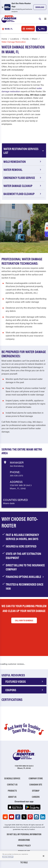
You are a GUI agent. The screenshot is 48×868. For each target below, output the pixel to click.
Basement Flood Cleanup (23, 194)
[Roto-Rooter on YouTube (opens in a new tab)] (12, 817)
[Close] (44, 856)
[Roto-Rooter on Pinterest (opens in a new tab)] (30, 817)
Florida (25, 39)
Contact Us (12, 784)
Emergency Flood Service (23, 178)
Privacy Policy (24, 845)
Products (12, 791)
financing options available (25, 577)
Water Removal (23, 170)
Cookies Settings (8, 857)
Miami (35, 39)
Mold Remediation (23, 162)
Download (40, 7)
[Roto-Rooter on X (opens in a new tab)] (24, 817)
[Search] (40, 19)
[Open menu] (45, 19)
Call (41, 29)
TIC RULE (24, 862)
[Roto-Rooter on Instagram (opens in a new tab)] (36, 817)
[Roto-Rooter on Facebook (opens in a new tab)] (18, 817)
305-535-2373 (16, 475)
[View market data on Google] (5, 462)
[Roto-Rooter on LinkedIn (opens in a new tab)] (43, 817)
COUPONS (25, 690)
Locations (15, 39)
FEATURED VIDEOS (25, 681)
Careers (36, 797)
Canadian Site (36, 784)
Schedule (28, 29)
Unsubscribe (24, 840)
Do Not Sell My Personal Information (24, 834)
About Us (12, 797)
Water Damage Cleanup (23, 186)
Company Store (36, 778)
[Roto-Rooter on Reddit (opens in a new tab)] (5, 817)
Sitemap (36, 791)
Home (4, 39)
